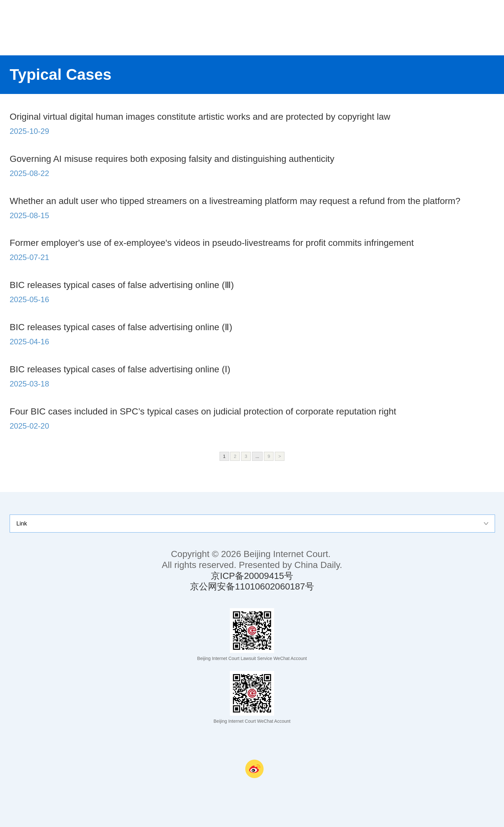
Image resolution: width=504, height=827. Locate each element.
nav (465, 28)
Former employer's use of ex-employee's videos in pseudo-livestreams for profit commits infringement (212, 243)
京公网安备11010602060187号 (252, 586)
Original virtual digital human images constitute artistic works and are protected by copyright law (200, 117)
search (491, 28)
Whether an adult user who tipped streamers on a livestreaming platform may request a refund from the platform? (235, 201)
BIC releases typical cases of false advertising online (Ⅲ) (122, 285)
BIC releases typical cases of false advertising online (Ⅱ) (121, 327)
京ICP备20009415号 (252, 576)
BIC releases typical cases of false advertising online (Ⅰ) (120, 369)
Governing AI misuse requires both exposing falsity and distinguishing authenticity (172, 159)
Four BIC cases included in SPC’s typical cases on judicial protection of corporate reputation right (203, 411)
